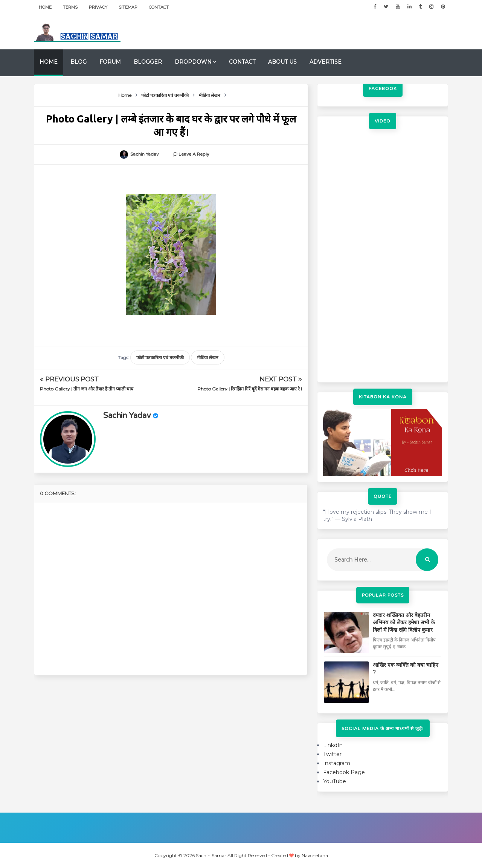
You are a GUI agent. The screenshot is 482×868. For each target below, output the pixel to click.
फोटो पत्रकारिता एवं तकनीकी (160, 357)
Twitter (332, 754)
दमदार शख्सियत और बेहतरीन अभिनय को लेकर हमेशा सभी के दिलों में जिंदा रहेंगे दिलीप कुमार (404, 622)
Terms (70, 7)
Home (45, 7)
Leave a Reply (194, 154)
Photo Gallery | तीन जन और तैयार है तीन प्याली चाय (87, 389)
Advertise (326, 62)
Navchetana (315, 855)
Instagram (337, 763)
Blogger (148, 62)
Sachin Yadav (127, 416)
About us (282, 62)
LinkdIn (333, 745)
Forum (110, 62)
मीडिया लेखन (208, 357)
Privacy (98, 7)
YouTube (335, 781)
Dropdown (193, 62)
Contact (159, 7)
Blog (79, 62)
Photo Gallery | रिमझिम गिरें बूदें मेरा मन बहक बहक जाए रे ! (250, 389)
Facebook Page (344, 772)
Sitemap (128, 7)
